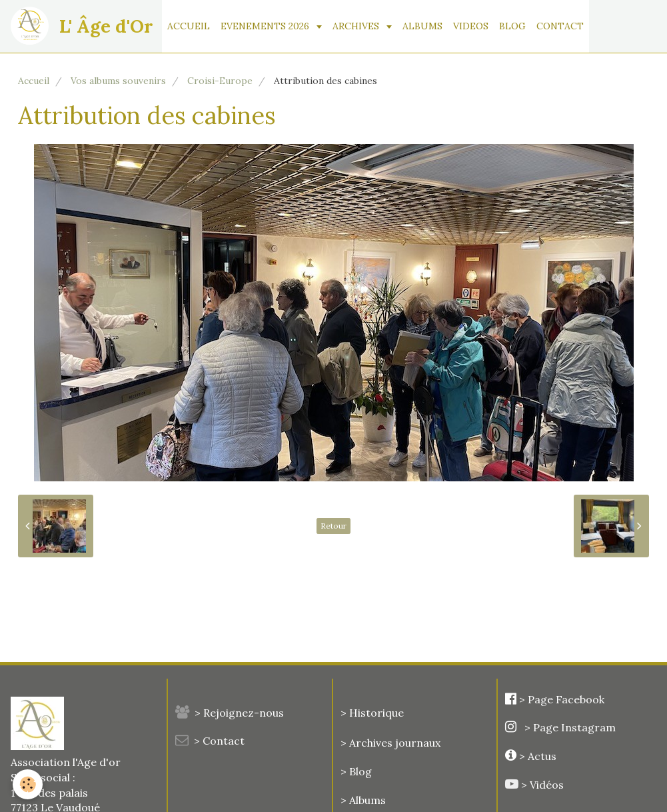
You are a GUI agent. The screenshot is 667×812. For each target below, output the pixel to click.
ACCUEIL (189, 26)
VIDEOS (471, 26)
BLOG (512, 26)
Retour (333, 526)
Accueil (34, 81)
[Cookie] (28, 784)
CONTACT (560, 26)
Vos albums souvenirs (118, 81)
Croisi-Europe (220, 81)
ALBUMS (422, 26)
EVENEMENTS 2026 (266, 26)
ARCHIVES (357, 26)
